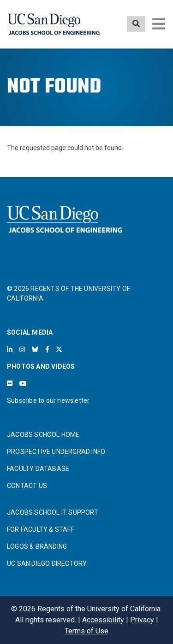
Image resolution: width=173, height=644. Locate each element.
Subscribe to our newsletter (48, 400)
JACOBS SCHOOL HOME (43, 435)
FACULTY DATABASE (38, 469)
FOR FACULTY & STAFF (41, 529)
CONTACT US (27, 486)
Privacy (142, 620)
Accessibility (103, 620)
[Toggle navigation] (159, 24)
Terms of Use (86, 631)
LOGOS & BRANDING (37, 546)
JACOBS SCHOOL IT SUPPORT (53, 512)
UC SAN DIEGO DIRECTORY (47, 563)
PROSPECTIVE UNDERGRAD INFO (56, 452)
